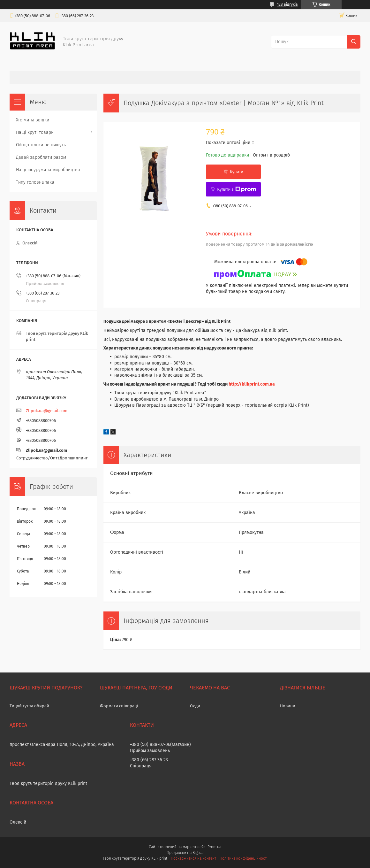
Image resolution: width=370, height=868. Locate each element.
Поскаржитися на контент (193, 858)
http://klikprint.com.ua (252, 384)
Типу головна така (35, 182)
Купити (237, 172)
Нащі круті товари (35, 132)
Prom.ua (214, 847)
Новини (288, 706)
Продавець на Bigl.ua (185, 853)
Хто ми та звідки (33, 120)
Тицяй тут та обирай (29, 706)
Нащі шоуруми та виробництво (48, 170)
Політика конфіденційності (244, 858)
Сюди (195, 706)
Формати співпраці (119, 706)
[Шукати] (354, 42)
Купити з (236, 189)
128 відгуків (287, 4)
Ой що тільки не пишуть (41, 145)
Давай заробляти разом (41, 157)
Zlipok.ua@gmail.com (47, 411)
